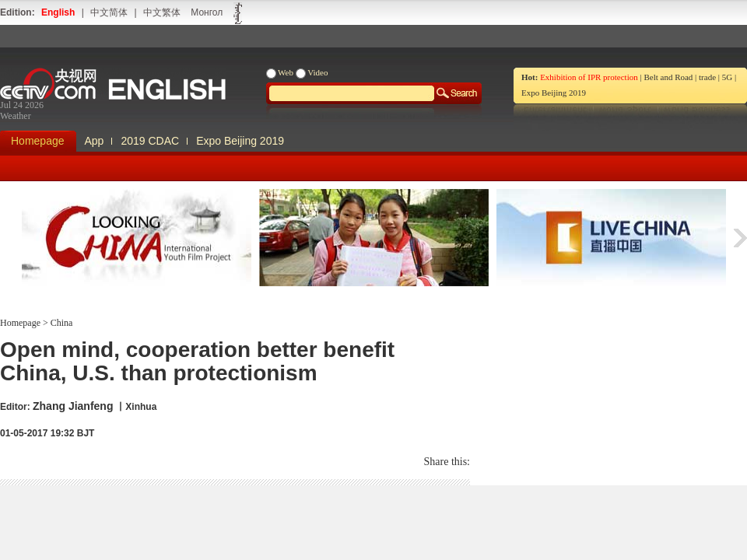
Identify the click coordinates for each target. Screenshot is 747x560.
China (61, 323)
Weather (16, 116)
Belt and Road (668, 77)
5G (727, 77)
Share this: (447, 462)
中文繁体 (162, 12)
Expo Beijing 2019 (554, 93)
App (95, 141)
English (58, 12)
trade (707, 77)
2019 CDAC (150, 141)
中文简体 (109, 12)
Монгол (207, 12)
